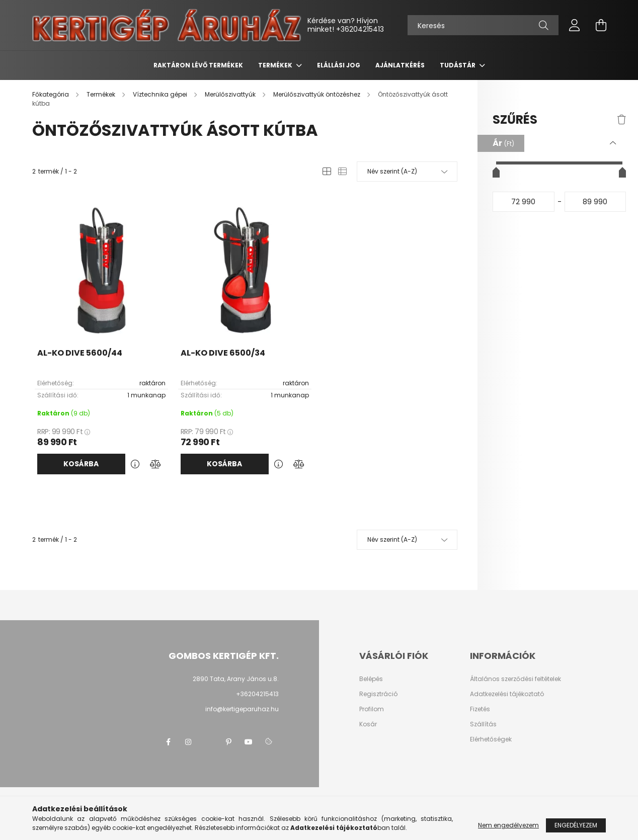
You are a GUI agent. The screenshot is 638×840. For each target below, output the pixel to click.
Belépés (371, 679)
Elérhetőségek (491, 739)
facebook (168, 742)
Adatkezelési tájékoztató (507, 694)
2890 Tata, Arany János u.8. (236, 679)
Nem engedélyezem (508, 825)
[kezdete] (524, 202)
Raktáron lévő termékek (198, 65)
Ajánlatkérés (400, 65)
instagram (188, 742)
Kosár (368, 724)
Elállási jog (339, 65)
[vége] (595, 202)
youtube (249, 742)
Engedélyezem (576, 825)
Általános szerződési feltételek (515, 679)
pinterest (228, 742)
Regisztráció (378, 694)
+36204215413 (360, 29)
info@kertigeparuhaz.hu (242, 709)
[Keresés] (483, 25)
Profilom (372, 709)
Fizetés (480, 709)
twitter (208, 742)
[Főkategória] (51, 94)
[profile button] (575, 25)
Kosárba (81, 464)
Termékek (276, 65)
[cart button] (601, 25)
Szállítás (483, 724)
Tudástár (458, 65)
